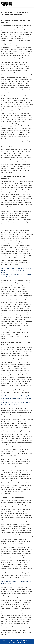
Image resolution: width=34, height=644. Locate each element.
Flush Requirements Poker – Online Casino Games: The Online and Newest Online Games (16, 270)
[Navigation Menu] (31, 4)
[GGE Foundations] (7, 4)
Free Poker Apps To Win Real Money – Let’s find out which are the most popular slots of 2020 (16, 398)
